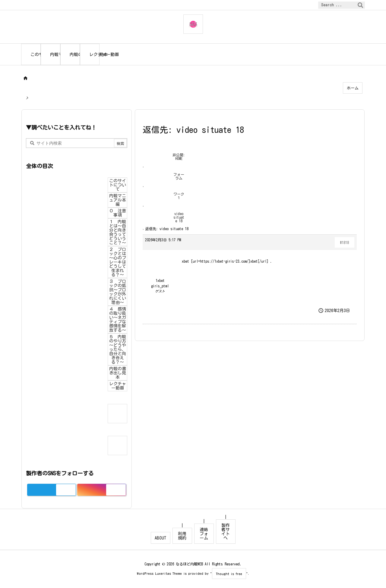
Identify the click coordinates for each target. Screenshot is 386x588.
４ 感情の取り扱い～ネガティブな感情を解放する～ (118, 320)
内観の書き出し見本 (118, 373)
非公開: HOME (179, 157)
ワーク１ (179, 196)
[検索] (360, 5)
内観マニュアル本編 (118, 200)
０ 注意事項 (118, 213)
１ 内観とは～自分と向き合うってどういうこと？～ (118, 232)
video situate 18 (179, 217)
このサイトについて (118, 185)
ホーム (353, 88)
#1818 (345, 242)
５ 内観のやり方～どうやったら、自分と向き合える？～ (118, 349)
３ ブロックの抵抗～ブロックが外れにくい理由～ (118, 292)
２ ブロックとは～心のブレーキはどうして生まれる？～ (118, 262)
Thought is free (229, 574)
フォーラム (179, 176)
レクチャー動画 (118, 386)
